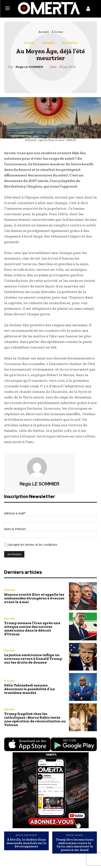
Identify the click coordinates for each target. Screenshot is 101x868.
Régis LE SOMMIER (29, 67)
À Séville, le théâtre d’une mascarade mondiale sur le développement (26, 843)
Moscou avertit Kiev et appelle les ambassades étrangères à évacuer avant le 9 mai (34, 598)
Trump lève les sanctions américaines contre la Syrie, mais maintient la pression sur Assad (75, 845)
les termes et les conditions (38, 545)
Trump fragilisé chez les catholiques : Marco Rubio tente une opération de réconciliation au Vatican (35, 719)
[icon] (88, 9)
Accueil (43, 32)
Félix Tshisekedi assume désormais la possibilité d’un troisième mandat (30, 689)
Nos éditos (70, 43)
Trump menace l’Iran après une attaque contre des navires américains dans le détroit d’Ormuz (32, 628)
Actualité (48, 43)
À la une (57, 32)
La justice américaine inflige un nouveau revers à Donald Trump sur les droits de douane (33, 659)
